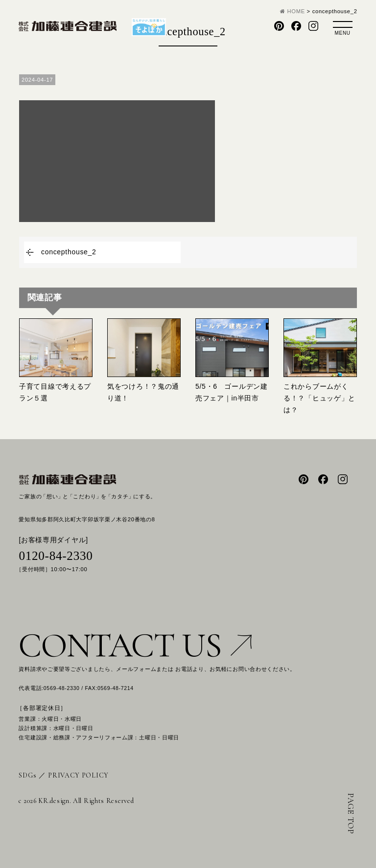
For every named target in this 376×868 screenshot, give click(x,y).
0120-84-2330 (56, 556)
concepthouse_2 (69, 252)
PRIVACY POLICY (78, 775)
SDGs (27, 775)
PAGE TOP (351, 814)
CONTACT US (135, 645)
